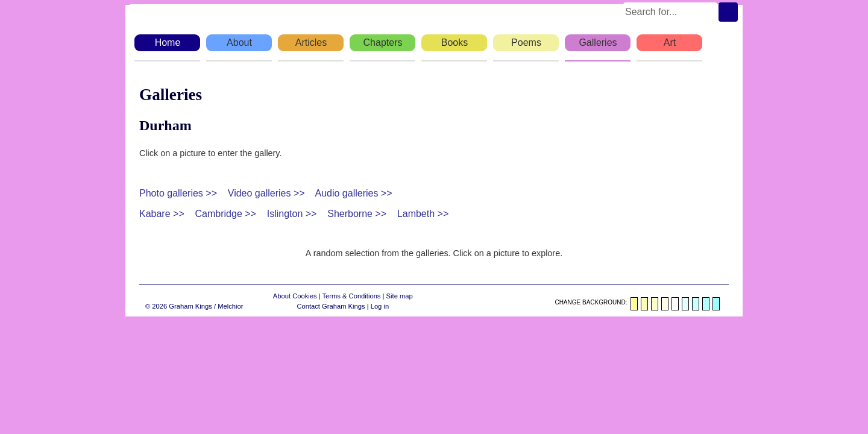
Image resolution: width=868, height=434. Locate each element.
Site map (400, 296)
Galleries (598, 42)
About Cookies (295, 296)
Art (670, 42)
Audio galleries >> (353, 193)
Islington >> (292, 214)
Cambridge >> (226, 214)
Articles (311, 42)
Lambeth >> (423, 214)
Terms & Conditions (351, 296)
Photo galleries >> (178, 193)
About (239, 42)
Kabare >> (162, 214)
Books (454, 42)
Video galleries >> (266, 193)
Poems (526, 42)
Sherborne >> (357, 214)
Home (168, 42)
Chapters (383, 42)
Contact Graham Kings (331, 306)
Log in (380, 306)
